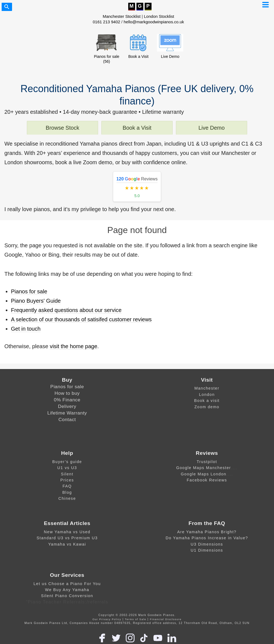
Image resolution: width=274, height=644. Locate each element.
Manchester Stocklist (122, 16)
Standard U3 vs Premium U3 (67, 538)
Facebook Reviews (207, 480)
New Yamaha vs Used (67, 532)
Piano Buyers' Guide (36, 301)
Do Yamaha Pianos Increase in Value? (207, 538)
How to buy (67, 393)
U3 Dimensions (207, 544)
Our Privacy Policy (107, 619)
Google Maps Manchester (204, 468)
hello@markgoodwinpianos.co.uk (154, 22)
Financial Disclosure (166, 619)
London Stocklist (159, 16)
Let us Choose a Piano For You (67, 584)
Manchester (207, 388)
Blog (67, 492)
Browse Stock (62, 128)
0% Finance (67, 400)
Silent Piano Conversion (67, 596)
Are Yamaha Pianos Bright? (207, 532)
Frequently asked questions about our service (66, 310)
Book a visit (207, 401)
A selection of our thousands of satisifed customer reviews (81, 319)
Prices (67, 480)
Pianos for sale (29, 291)
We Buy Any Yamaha (67, 590)
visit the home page (74, 346)
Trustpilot (207, 462)
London (207, 395)
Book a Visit (137, 128)
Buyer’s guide (67, 462)
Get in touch (26, 329)
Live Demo (212, 128)
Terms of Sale (136, 619)
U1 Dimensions (207, 550)
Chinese (67, 498)
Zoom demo (207, 407)
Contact (67, 419)
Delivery (67, 406)
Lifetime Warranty (67, 413)
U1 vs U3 (67, 468)
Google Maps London (204, 474)
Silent (67, 474)
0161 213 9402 (107, 22)
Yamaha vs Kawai (67, 544)
